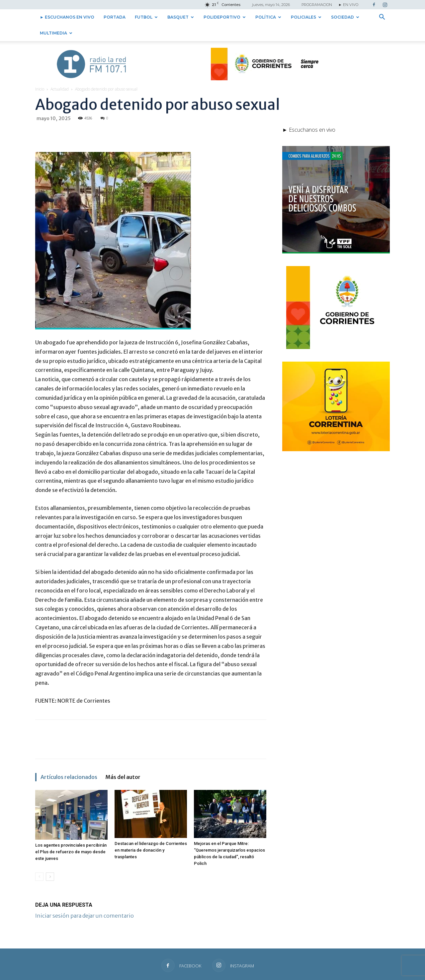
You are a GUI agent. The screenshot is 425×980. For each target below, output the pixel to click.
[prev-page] (39, 877)
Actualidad (60, 89)
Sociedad (345, 17)
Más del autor (123, 777)
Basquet (181, 17)
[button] (382, 18)
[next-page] (50, 877)
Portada (115, 17)
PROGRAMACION (317, 5)
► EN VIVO (348, 5)
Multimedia (56, 33)
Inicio (40, 89)
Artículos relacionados (69, 777)
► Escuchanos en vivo (67, 17)
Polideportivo (225, 17)
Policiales (306, 17)
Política (268, 17)
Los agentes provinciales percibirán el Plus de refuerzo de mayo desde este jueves (71, 852)
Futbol (146, 17)
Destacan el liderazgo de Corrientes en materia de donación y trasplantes (151, 850)
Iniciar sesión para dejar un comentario (85, 916)
